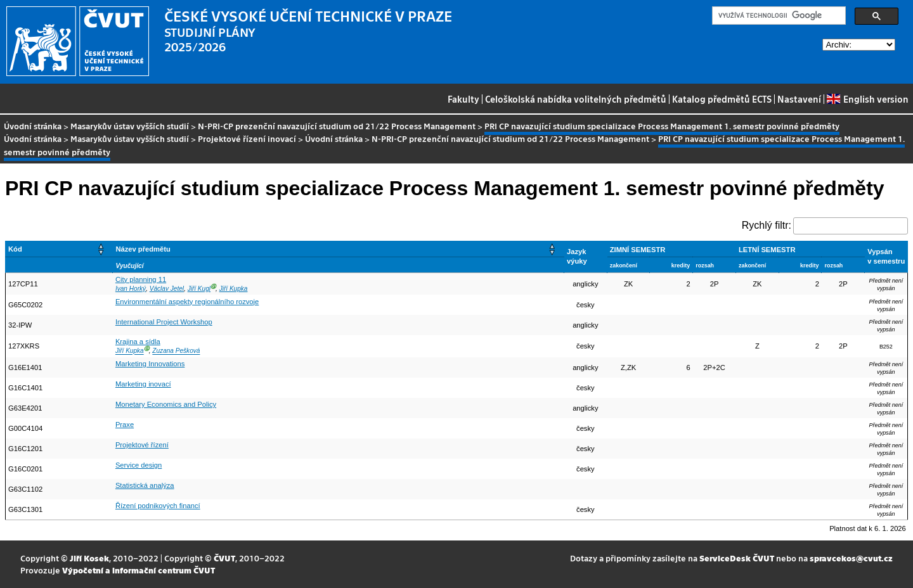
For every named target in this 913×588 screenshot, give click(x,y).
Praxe (125, 425)
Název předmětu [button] (143, 249)
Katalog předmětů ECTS (722, 99)
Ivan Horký (131, 289)
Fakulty (463, 99)
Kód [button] (15, 249)
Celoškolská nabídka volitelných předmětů (576, 99)
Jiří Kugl (199, 289)
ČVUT (224, 558)
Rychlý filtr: (767, 225)
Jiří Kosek (89, 558)
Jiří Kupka (234, 289)
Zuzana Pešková (176, 351)
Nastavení (799, 99)
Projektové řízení (142, 445)
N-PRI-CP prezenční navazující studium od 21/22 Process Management (337, 126)
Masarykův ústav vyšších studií (130, 126)
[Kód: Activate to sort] (59, 249)
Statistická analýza (145, 485)
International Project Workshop (164, 322)
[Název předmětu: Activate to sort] (339, 249)
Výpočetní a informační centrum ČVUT (139, 570)
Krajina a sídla (138, 342)
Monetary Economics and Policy (166, 404)
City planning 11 (141, 279)
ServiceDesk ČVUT (737, 558)
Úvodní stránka (33, 126)
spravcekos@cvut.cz (851, 558)
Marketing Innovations (150, 364)
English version (867, 99)
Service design (139, 465)
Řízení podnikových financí (158, 506)
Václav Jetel (167, 289)
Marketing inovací (143, 384)
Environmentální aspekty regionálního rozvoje (187, 302)
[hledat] (778, 16)
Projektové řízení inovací (247, 138)
